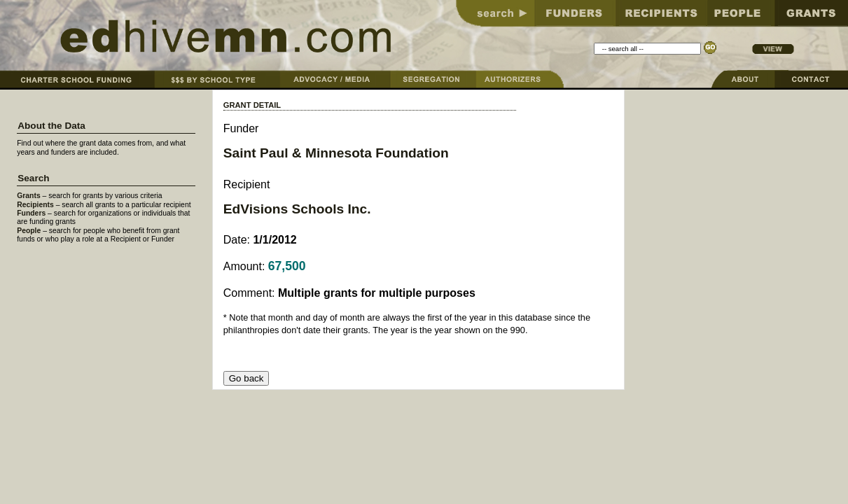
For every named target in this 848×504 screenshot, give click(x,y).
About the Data (51, 126)
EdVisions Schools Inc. (297, 209)
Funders (31, 213)
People (29, 231)
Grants (29, 196)
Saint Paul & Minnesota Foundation (336, 153)
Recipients (35, 205)
